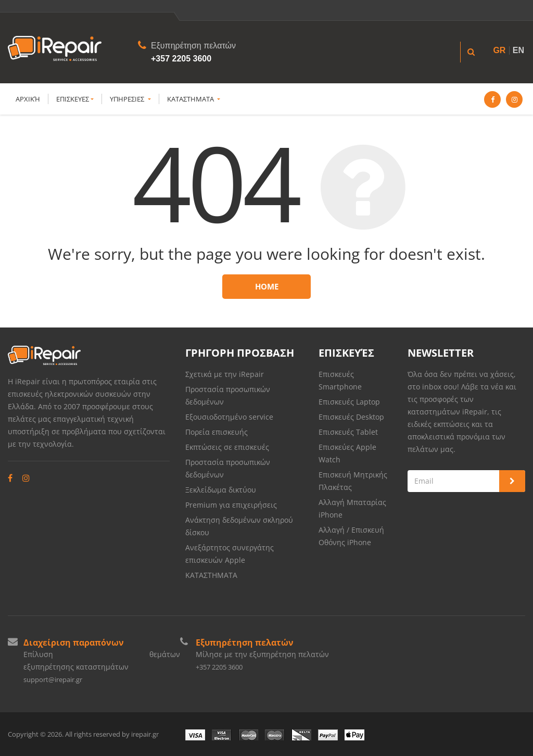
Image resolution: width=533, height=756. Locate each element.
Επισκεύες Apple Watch (347, 453)
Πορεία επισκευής (217, 432)
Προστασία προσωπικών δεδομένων (228, 395)
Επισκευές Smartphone (341, 380)
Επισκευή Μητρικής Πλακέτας (353, 481)
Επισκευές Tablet (349, 432)
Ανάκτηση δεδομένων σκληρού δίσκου (239, 526)
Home (267, 286)
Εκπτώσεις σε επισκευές (227, 447)
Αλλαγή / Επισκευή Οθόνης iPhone (351, 536)
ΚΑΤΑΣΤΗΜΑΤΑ (194, 99)
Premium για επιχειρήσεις (231, 505)
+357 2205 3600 (181, 59)
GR (499, 50)
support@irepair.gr (53, 679)
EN (518, 50)
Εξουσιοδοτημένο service (229, 417)
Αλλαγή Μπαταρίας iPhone (352, 508)
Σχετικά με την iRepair (225, 374)
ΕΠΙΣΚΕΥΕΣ (75, 99)
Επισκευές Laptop (349, 402)
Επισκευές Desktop (351, 417)
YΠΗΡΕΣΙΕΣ (130, 99)
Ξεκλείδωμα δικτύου (221, 490)
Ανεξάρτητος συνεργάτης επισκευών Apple (230, 554)
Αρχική (28, 99)
